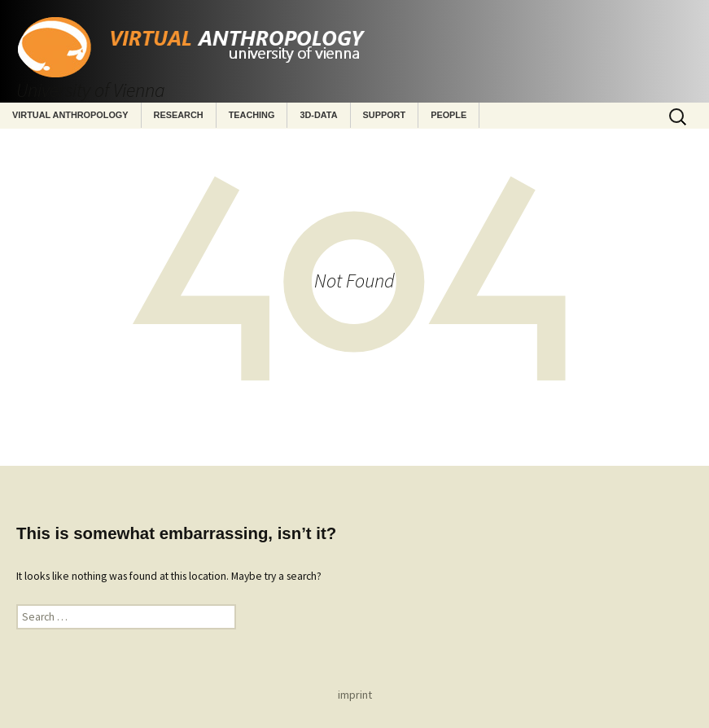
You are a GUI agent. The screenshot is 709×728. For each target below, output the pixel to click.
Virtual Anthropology (70, 115)
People (449, 115)
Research (179, 115)
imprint (355, 695)
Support (385, 115)
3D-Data (318, 115)
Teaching (252, 115)
